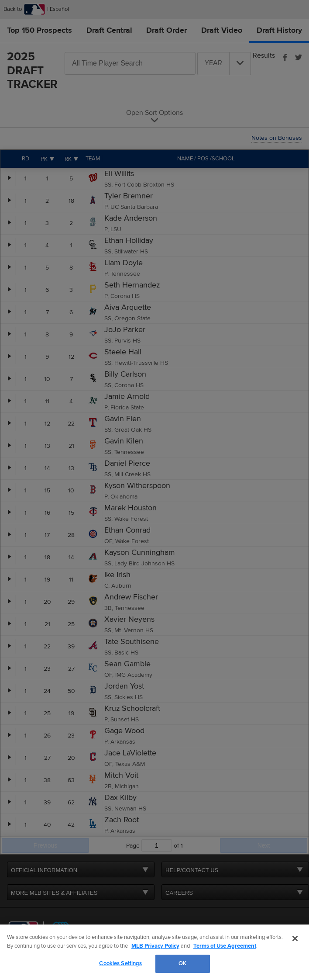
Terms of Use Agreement (225, 946)
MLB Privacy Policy (155, 946)
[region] (154, 952)
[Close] (295, 938)
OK (182, 963)
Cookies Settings (120, 963)
